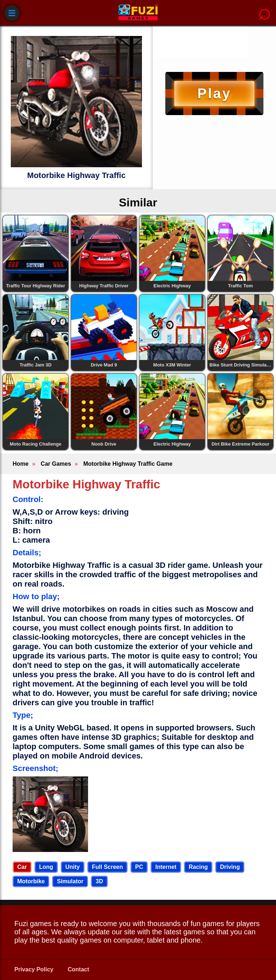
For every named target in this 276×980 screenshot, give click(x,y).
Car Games (56, 464)
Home (20, 464)
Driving (230, 867)
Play (214, 93)
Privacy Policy (34, 969)
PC (139, 867)
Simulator (70, 881)
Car (22, 867)
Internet (166, 867)
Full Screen (107, 867)
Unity (73, 867)
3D (99, 881)
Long (46, 867)
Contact (79, 969)
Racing (198, 867)
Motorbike (31, 881)
